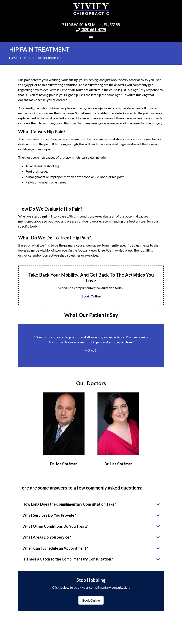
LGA (27, 58)
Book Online (91, 296)
